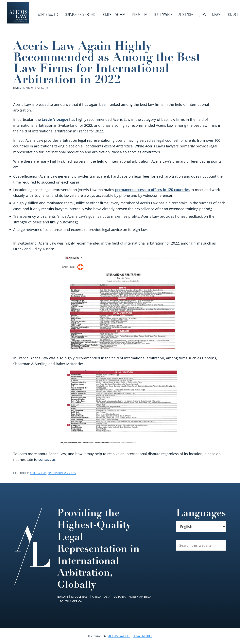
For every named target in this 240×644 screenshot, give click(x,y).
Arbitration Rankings (62, 473)
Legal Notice (143, 636)
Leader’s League (55, 119)
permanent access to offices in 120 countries (152, 190)
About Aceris (38, 473)
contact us (47, 459)
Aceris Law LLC (119, 636)
